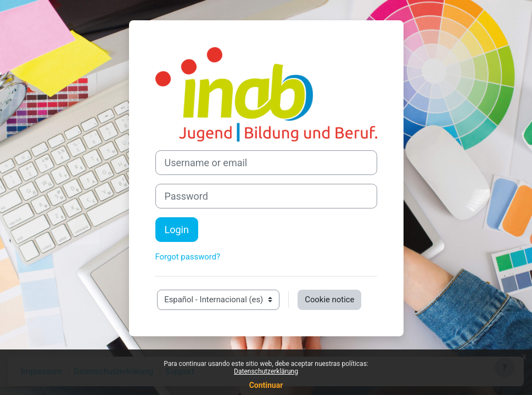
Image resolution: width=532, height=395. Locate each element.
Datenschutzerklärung (266, 371)
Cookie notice (329, 300)
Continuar (266, 385)
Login (177, 230)
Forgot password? (188, 257)
